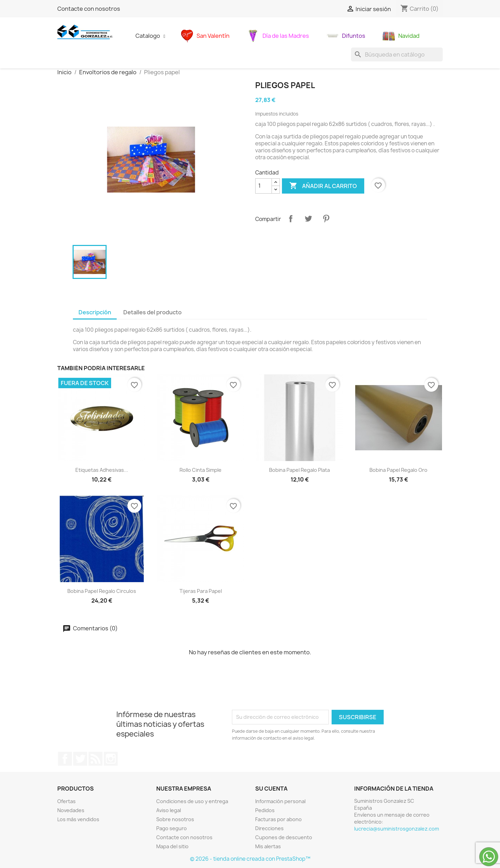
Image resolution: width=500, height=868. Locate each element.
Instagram (111, 759)
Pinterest (326, 219)
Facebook (65, 759)
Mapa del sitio (172, 846)
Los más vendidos (78, 819)
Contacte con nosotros (89, 9)
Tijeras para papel (201, 591)
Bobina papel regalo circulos (102, 591)
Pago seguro (172, 828)
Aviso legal (169, 810)
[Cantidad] (264, 186)
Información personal (280, 801)
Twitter (80, 759)
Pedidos (265, 810)
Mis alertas (268, 846)
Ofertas (66, 801)
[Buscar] (397, 54)
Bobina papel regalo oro (398, 470)
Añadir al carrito (323, 186)
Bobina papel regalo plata (299, 470)
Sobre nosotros (175, 819)
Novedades (71, 810)
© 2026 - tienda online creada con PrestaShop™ (250, 859)
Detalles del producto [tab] (152, 312)
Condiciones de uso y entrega (192, 801)
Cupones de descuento (284, 837)
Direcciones (269, 828)
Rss (95, 759)
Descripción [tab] (95, 312)
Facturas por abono (278, 819)
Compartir (291, 219)
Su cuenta (271, 789)
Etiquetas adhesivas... (102, 470)
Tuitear (308, 219)
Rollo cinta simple (201, 470)
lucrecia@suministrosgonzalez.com (397, 829)
